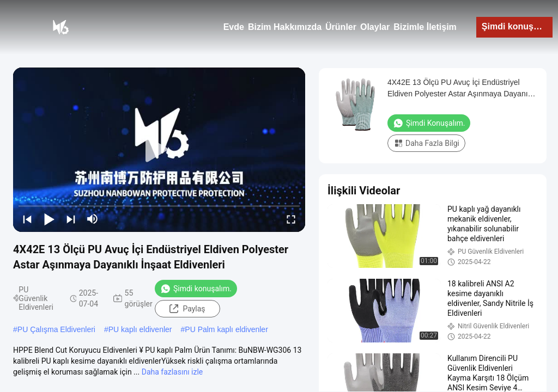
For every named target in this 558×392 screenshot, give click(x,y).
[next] (71, 219)
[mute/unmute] (93, 219)
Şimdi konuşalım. (517, 26)
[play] (159, 150)
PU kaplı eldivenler (140, 329)
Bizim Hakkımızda (285, 27)
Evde (234, 27)
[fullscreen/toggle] (291, 219)
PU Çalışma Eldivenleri (56, 329)
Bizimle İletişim (425, 27)
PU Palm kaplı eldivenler (226, 329)
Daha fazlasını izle (172, 372)
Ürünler (341, 27)
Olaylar (375, 27)
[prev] (27, 219)
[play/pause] (49, 219)
